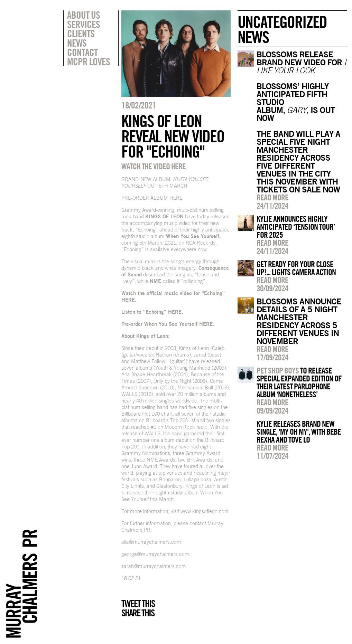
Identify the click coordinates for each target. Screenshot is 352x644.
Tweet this (138, 604)
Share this (138, 613)
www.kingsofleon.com (205, 511)
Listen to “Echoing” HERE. (152, 312)
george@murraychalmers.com (155, 554)
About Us (84, 15)
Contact (82, 52)
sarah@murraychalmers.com (154, 566)
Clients (81, 34)
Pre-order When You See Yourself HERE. (168, 324)
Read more (272, 197)
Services (84, 24)
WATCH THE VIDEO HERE (154, 166)
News (77, 43)
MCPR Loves (89, 61)
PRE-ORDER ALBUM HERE (152, 198)
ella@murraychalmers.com (151, 542)
